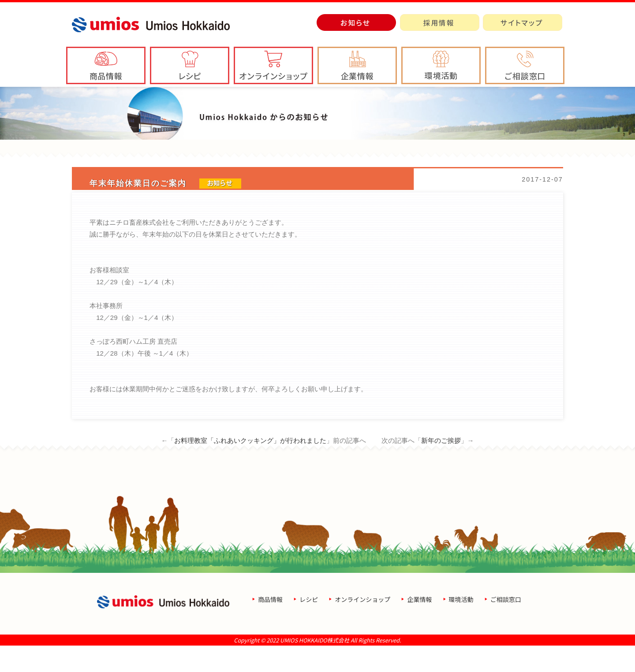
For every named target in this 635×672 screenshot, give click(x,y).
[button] (357, 65)
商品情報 (270, 626)
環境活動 (461, 626)
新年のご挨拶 (441, 467)
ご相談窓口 (506, 626)
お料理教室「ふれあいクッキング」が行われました (250, 467)
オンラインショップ (362, 626)
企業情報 (419, 626)
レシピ (309, 626)
